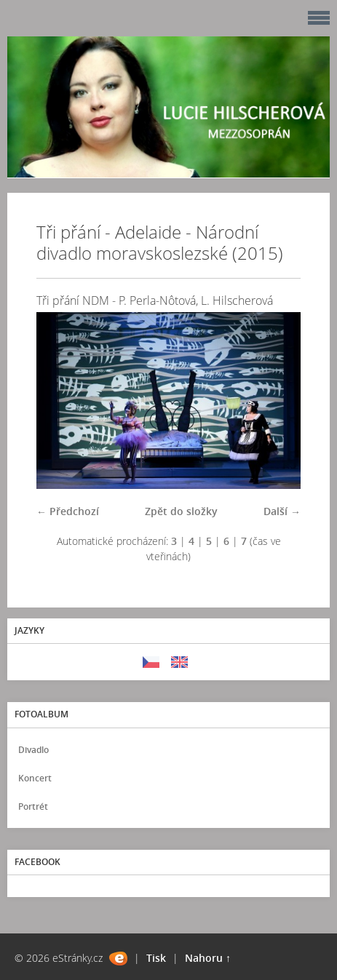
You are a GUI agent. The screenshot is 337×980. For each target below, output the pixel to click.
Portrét (33, 806)
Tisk (156, 958)
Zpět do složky (181, 511)
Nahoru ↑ (208, 958)
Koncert (35, 778)
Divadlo (33, 750)
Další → (282, 511)
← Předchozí (68, 511)
